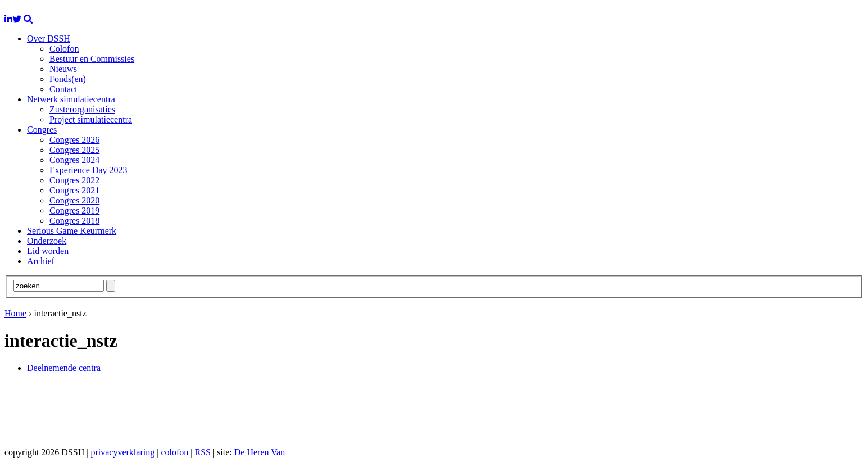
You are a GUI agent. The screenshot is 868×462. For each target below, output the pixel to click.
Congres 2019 (74, 210)
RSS (202, 452)
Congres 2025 (74, 150)
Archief (41, 261)
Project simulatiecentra (91, 119)
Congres (42, 130)
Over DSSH (49, 38)
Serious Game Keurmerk (72, 231)
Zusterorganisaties (82, 109)
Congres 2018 (74, 221)
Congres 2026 (74, 140)
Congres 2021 (74, 190)
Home (15, 313)
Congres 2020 (74, 200)
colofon (174, 452)
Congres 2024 (74, 160)
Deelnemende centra (64, 368)
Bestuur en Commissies (92, 59)
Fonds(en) (68, 79)
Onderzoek (47, 241)
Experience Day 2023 (88, 170)
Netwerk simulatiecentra (71, 99)
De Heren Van (260, 452)
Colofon (64, 49)
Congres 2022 (74, 180)
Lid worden (48, 251)
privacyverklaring (122, 452)
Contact (63, 89)
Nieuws (63, 69)
